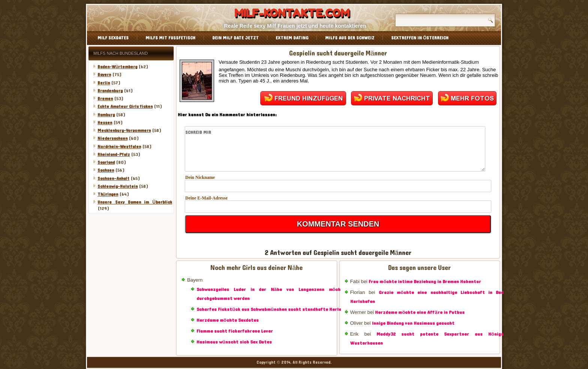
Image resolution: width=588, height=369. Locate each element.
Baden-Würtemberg (117, 67)
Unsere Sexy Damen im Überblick (135, 202)
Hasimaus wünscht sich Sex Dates (234, 342)
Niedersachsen (112, 138)
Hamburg (106, 115)
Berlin (104, 83)
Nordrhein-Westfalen (119, 147)
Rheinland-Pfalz (114, 154)
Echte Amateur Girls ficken (125, 106)
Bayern (104, 75)
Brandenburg (110, 91)
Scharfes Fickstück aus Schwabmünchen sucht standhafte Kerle (269, 309)
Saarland (106, 162)
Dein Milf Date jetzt (235, 38)
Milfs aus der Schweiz (350, 38)
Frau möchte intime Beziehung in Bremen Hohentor (425, 282)
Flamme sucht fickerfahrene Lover (235, 331)
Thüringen (108, 194)
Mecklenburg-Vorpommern (124, 130)
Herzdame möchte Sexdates (228, 320)
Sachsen (106, 170)
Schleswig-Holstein (118, 186)
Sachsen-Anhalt (113, 178)
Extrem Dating (292, 38)
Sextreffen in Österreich (420, 38)
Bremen (105, 99)
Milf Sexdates (113, 38)
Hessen (105, 123)
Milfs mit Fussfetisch (170, 38)
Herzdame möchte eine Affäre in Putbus (420, 312)
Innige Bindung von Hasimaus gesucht (413, 323)
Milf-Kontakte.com (292, 13)
